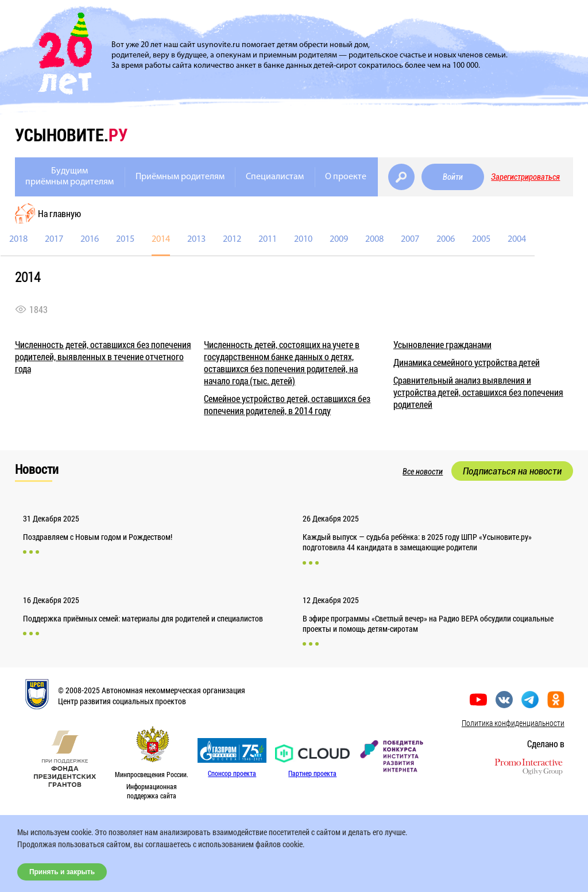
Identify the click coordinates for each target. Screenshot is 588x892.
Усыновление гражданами (442, 344)
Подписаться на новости (512, 471)
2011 (268, 240)
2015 (125, 240)
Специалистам (275, 177)
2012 (232, 240)
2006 (446, 240)
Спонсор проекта (232, 773)
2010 (303, 240)
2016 (90, 240)
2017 (54, 240)
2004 (517, 240)
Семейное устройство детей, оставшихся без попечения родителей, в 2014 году (287, 404)
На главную (59, 213)
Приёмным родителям (180, 177)
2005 (481, 240)
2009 (339, 240)
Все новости (423, 472)
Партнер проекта (312, 773)
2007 (410, 240)
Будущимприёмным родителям (69, 177)
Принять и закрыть (62, 872)
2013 (196, 240)
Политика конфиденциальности (513, 723)
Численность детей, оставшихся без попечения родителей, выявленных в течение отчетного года (103, 356)
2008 (374, 240)
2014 (161, 240)
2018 (18, 240)
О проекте (346, 177)
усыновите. (71, 135)
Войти (453, 177)
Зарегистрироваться (525, 177)
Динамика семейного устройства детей (467, 362)
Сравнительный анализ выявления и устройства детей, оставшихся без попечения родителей (478, 392)
